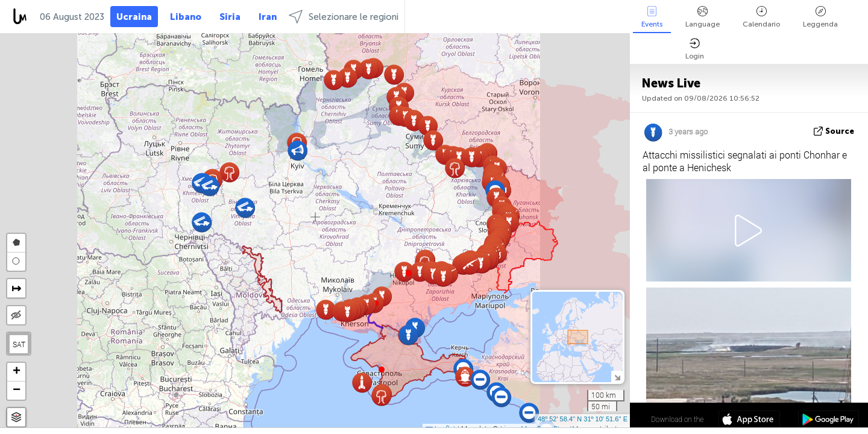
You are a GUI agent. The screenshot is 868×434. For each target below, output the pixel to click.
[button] (409, 273)
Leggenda (820, 17)
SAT (19, 344)
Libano (186, 17)
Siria (230, 17)
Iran (268, 17)
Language (703, 17)
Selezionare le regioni (344, 17)
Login (695, 49)
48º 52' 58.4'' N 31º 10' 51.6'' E (583, 419)
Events (652, 17)
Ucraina (134, 17)
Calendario (761, 17)
